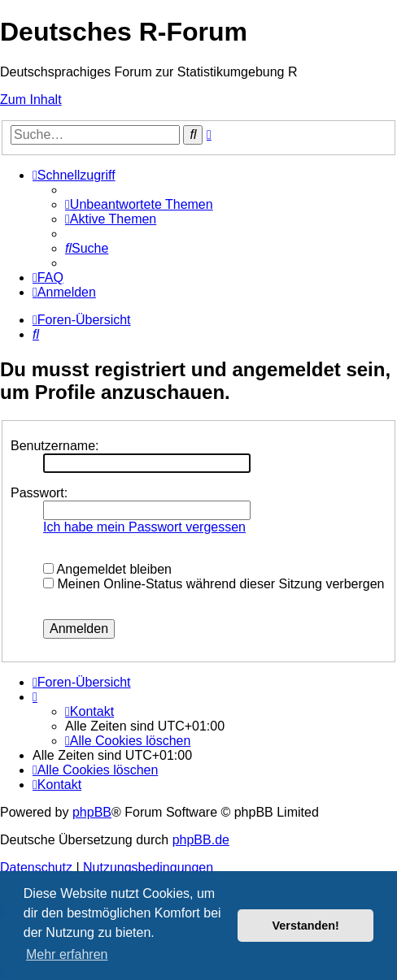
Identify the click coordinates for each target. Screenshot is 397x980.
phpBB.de (201, 840)
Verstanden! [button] (306, 926)
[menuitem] (139, 204)
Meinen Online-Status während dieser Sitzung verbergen (214, 584)
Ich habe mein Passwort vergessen (144, 527)
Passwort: (39, 493)
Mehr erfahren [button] (67, 954)
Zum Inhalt (31, 100)
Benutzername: (55, 446)
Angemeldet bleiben (107, 569)
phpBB (92, 812)
